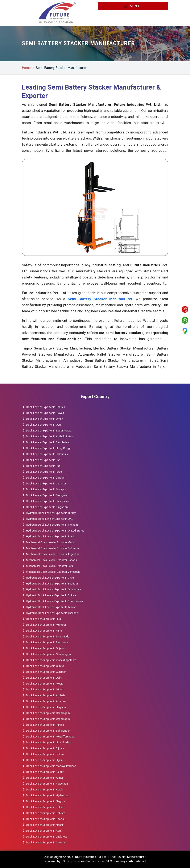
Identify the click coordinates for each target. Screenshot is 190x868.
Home (26, 68)
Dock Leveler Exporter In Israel (44, 472)
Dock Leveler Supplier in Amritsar (46, 701)
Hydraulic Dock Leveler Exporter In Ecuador (52, 584)
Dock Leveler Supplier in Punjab (45, 725)
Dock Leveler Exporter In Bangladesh (48, 442)
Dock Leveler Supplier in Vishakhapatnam (51, 660)
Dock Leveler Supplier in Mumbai (46, 625)
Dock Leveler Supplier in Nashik (45, 825)
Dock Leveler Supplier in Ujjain (44, 760)
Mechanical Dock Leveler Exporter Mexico (51, 542)
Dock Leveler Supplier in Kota (44, 831)
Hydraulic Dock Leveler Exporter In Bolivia (51, 595)
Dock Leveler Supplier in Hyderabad (48, 795)
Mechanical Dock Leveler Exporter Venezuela (53, 572)
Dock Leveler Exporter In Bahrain (46, 407)
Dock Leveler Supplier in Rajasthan (47, 784)
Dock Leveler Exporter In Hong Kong (48, 448)
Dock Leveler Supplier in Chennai (46, 842)
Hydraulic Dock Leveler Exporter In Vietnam (52, 525)
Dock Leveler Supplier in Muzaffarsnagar (51, 737)
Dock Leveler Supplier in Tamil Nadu (48, 636)
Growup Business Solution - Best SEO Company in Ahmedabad (104, 861)
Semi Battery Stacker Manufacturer (61, 68)
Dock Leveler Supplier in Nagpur (46, 801)
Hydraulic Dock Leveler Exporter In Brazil (50, 536)
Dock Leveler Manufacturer (128, 857)
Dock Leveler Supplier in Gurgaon (46, 672)
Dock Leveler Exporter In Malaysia (46, 489)
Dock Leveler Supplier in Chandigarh (48, 713)
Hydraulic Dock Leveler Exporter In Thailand (52, 613)
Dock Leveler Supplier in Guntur (45, 666)
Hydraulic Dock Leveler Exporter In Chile (50, 578)
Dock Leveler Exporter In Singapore (47, 507)
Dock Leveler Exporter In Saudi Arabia (49, 431)
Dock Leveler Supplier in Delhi (44, 678)
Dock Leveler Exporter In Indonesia (47, 454)
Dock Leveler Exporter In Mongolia (47, 495)
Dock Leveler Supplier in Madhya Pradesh (51, 766)
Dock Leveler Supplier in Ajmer (45, 778)
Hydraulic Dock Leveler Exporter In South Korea (54, 601)
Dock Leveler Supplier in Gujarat (45, 648)
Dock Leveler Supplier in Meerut (45, 684)
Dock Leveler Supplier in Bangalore (47, 642)
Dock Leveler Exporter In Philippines (48, 501)
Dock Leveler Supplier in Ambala (46, 695)
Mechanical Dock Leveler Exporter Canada (51, 560)
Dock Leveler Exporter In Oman (45, 419)
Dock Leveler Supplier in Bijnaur (45, 748)
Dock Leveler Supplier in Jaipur (45, 772)
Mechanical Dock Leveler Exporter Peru (49, 566)
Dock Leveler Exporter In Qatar (44, 425)
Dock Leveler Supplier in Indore (45, 754)
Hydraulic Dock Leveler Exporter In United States (55, 531)
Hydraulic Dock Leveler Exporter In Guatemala (53, 589)
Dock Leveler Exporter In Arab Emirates (49, 436)
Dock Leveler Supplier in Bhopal (45, 819)
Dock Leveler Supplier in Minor (44, 689)
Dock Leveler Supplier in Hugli (44, 619)
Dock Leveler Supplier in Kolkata (46, 813)
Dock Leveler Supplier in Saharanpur (48, 731)
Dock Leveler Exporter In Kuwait (45, 413)
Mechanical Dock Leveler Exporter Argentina (53, 554)
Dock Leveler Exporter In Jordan (45, 478)
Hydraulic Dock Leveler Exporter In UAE (50, 519)
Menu (132, 6)
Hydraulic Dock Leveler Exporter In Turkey (51, 513)
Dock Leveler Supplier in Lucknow (47, 837)
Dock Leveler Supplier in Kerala (45, 790)
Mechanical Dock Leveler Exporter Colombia (53, 548)
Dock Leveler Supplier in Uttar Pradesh (49, 742)
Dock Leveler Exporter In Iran (43, 460)
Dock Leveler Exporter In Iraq (43, 466)
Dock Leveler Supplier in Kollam (46, 807)
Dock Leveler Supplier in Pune (44, 631)
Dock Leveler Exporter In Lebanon (46, 483)
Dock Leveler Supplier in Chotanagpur (49, 654)
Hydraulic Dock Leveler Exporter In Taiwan (51, 607)
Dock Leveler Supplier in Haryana (46, 707)
